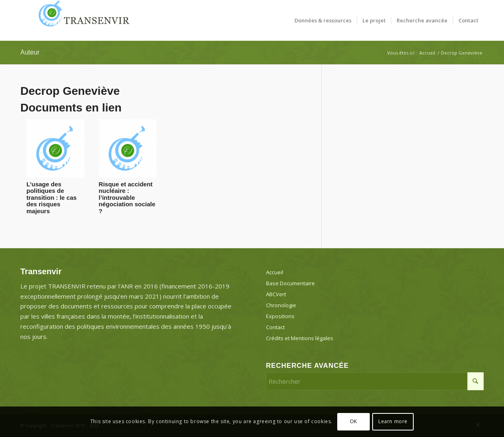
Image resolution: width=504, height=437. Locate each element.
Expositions (280, 316)
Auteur (30, 52)
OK (353, 421)
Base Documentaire (290, 283)
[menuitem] (323, 20)
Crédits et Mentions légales (300, 338)
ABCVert (276, 294)
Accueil (275, 272)
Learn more (393, 421)
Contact (275, 327)
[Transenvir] (81, 20)
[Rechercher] (375, 381)
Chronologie (281, 305)
